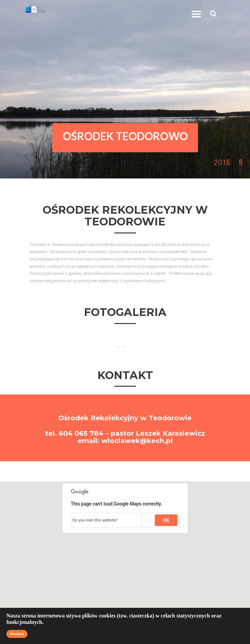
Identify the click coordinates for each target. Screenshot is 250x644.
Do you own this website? (95, 520)
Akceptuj (17, 634)
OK (166, 520)
